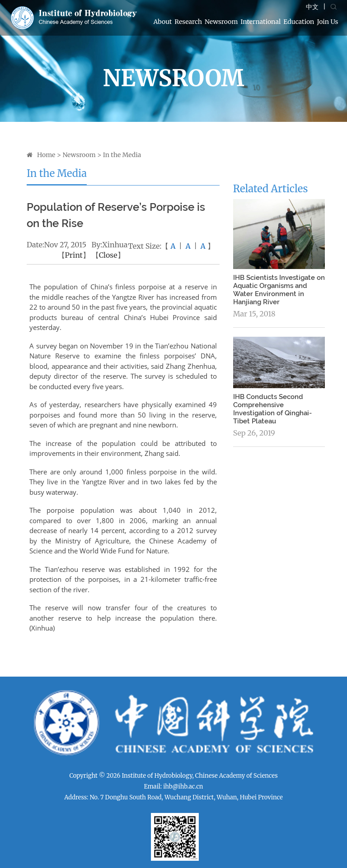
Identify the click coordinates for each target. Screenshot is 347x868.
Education (299, 22)
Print (74, 255)
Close (108, 255)
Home (46, 155)
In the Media (122, 155)
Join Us (327, 22)
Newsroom (221, 22)
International (260, 22)
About (163, 22)
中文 (312, 7)
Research (188, 22)
